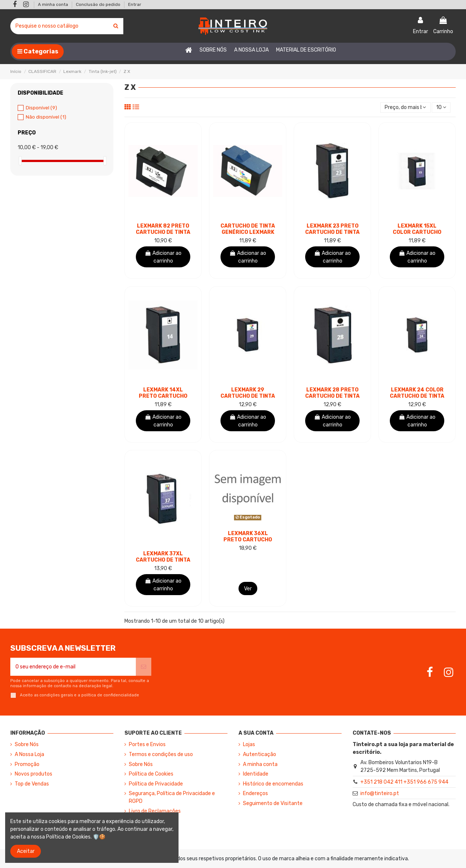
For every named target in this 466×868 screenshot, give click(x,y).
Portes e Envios (147, 744)
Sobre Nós (27, 744)
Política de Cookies (151, 774)
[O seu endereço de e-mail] (73, 667)
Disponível (41, 108)
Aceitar (26, 851)
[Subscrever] (144, 667)
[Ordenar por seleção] (405, 108)
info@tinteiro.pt (380, 793)
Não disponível (46, 117)
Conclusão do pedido (99, 4)
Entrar (135, 4)
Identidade (256, 774)
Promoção (27, 764)
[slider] (20, 161)
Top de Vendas (32, 784)
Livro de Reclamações (155, 811)
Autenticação (260, 754)
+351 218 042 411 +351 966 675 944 (404, 782)
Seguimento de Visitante (273, 803)
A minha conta (54, 4)
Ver (248, 589)
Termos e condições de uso (161, 754)
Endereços (255, 793)
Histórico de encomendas (273, 784)
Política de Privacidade (156, 784)
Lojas (249, 744)
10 (441, 107)
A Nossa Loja (29, 754)
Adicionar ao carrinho (163, 257)
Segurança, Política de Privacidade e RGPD (172, 797)
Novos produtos (33, 774)
